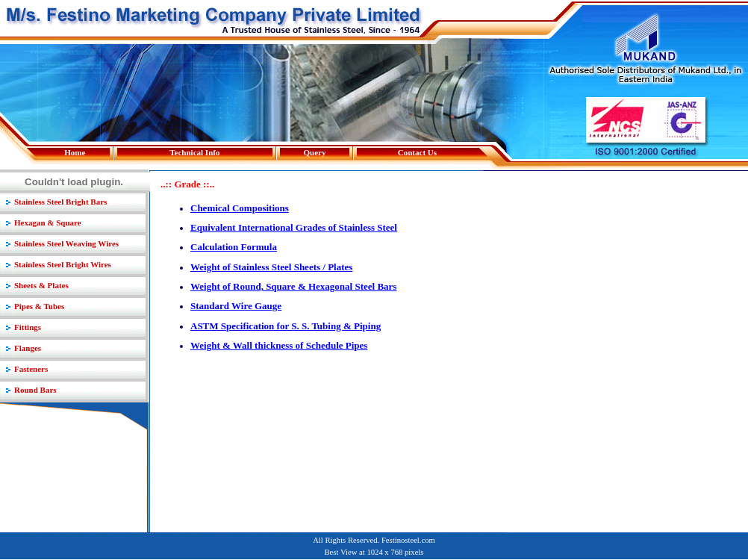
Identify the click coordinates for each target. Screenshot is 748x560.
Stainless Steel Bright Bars (60, 202)
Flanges (28, 348)
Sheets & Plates (41, 285)
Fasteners (31, 369)
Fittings (28, 327)
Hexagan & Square (48, 223)
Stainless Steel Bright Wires (63, 264)
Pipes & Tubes (39, 306)
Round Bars (35, 390)
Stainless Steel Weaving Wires (66, 243)
